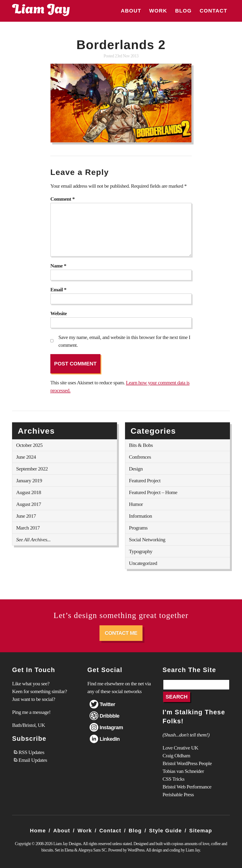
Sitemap (201, 831)
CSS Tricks (174, 779)
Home (38, 831)
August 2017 (28, 504)
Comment (63, 199)
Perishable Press (178, 794)
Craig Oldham (176, 756)
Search (177, 697)
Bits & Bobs (141, 445)
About (131, 11)
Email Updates (33, 760)
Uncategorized (143, 563)
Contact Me (121, 633)
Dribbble (109, 716)
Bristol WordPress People (187, 763)
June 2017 (26, 516)
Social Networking (147, 540)
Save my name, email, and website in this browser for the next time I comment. (124, 341)
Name (58, 266)
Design (136, 469)
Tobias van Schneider (183, 771)
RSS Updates (31, 752)
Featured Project (145, 481)
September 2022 (32, 469)
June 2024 (26, 457)
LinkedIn (110, 739)
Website (59, 313)
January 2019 (29, 481)
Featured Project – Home (153, 492)
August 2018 (28, 492)
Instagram (111, 727)
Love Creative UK (180, 748)
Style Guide (166, 831)
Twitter (107, 704)
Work (158, 11)
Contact (214, 11)
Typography (141, 551)
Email (58, 290)
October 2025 (29, 445)
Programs (138, 528)
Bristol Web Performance (187, 787)
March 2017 (28, 528)
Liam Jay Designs (41, 10)
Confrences (140, 457)
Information (140, 516)
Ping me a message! (31, 712)
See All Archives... (33, 540)
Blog (183, 11)
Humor (136, 504)
